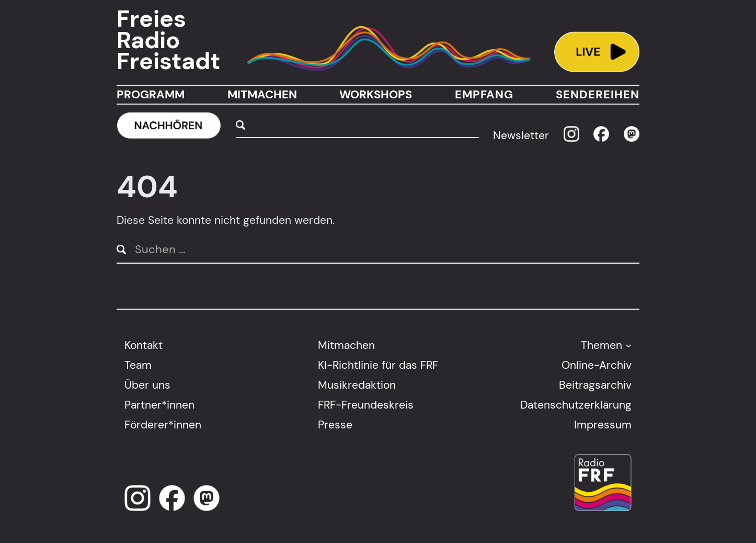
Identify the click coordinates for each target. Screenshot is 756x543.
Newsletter (521, 136)
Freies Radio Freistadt (168, 40)
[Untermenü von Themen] (628, 345)
